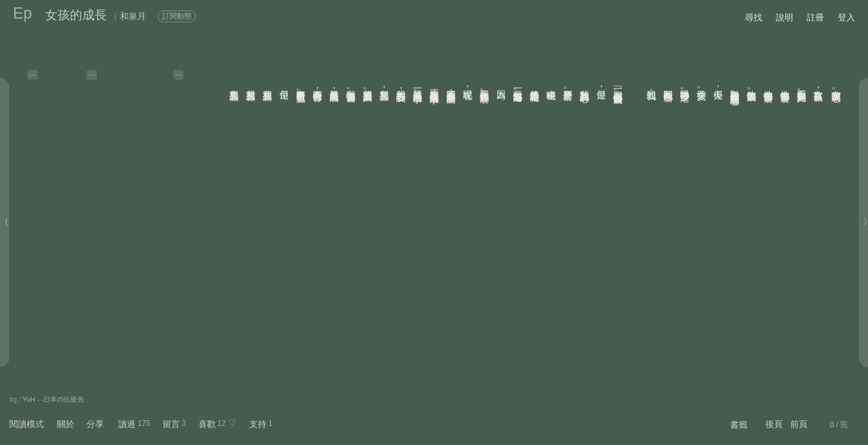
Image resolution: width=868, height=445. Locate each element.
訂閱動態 (177, 16)
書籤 (739, 425)
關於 (66, 424)
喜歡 (207, 424)
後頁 (774, 424)
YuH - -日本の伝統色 (53, 399)
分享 (95, 424)
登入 (846, 17)
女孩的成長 (76, 15)
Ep (23, 13)
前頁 (799, 424)
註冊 (815, 17)
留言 (171, 424)
